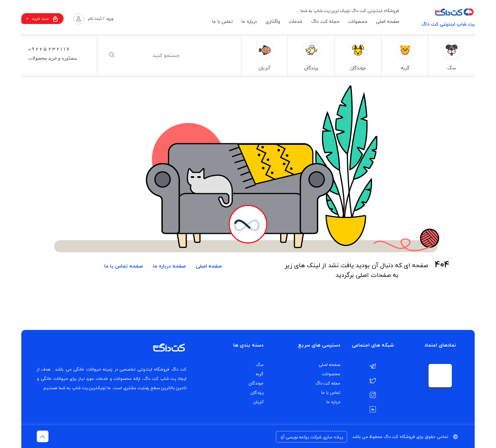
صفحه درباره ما (170, 266)
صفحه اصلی (387, 21)
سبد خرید (42, 18)
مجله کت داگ (325, 21)
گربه (260, 374)
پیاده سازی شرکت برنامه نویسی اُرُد (312, 437)
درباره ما (249, 21)
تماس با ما (222, 21)
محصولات (358, 21)
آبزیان (258, 402)
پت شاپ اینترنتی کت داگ (448, 24)
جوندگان (256, 383)
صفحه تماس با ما (124, 266)
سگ (260, 365)
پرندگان (257, 392)
